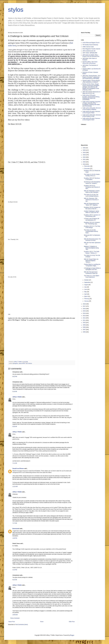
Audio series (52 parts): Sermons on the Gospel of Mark (91, 112)
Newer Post (12, 622)
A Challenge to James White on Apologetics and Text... (92, 269)
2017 (84, 306)
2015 (84, 311)
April (86, 294)
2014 (84, 313)
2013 (84, 316)
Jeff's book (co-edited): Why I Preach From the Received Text (91, 56)
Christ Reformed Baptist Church (91, 43)
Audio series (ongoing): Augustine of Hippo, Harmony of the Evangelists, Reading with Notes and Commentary (91, 104)
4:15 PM (15, 570)
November (87, 169)
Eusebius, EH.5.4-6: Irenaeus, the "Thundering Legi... (92, 223)
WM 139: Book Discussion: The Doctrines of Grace (92, 240)
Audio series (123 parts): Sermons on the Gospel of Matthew (92, 109)
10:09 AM (15, 615)
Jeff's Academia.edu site (89, 51)
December (87, 166)
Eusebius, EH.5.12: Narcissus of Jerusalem (92, 179)
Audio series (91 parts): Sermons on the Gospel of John (91, 119)
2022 (84, 157)
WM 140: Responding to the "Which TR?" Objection (91, 204)
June (86, 289)
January (87, 301)
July (86, 287)
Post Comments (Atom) (22, 625)
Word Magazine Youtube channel (91, 49)
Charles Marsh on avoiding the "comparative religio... (92, 265)
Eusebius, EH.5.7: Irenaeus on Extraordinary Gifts (92, 216)
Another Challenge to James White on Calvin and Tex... (92, 212)
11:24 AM (15, 486)
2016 (84, 309)
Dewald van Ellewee (18, 469)
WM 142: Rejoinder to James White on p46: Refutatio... (92, 192)
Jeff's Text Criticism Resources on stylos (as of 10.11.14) (91, 93)
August (86, 285)
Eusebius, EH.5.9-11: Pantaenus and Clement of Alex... (92, 187)
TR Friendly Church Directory (90, 45)
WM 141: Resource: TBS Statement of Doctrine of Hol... (91, 200)
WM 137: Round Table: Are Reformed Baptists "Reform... (91, 261)
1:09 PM (15, 538)
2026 (84, 148)
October (87, 280)
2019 (84, 164)
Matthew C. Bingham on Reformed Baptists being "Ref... (91, 248)
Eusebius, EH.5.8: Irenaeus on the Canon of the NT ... (92, 208)
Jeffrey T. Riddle (17, 397)
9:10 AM (15, 580)
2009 (84, 325)
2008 (84, 327)
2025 (84, 150)
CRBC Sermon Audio (88, 47)
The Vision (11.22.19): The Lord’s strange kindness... (92, 195)
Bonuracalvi (16, 529)
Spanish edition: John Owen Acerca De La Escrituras (90, 63)
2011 (84, 320)
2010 (84, 323)
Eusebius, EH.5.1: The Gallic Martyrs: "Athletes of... (92, 252)
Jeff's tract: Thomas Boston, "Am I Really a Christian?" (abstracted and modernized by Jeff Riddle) (91, 77)
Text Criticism (29, 363)
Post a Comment (15, 618)
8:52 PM (15, 377)
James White (22, 363)
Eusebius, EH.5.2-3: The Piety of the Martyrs (92, 227)
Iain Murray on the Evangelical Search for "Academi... (92, 183)
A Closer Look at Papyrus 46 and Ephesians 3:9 (92, 219)
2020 (84, 162)
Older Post (72, 622)
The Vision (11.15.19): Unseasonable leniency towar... (91, 231)
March (86, 296)
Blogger (72, 635)
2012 (84, 318)
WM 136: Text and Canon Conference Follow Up (91, 273)
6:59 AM (15, 426)
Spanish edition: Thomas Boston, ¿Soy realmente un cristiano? (91, 81)
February (87, 299)
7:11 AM (15, 463)
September (87, 282)
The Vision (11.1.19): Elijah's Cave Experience (92, 276)
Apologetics (15, 363)
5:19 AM (15, 391)
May (86, 292)
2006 (84, 332)
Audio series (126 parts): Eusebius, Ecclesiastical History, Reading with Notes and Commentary (91, 97)
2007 (84, 330)
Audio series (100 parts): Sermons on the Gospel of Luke (92, 116)
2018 (84, 304)
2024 (84, 153)
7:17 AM (15, 523)
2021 (84, 160)
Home (42, 622)
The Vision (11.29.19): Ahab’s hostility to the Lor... (92, 175)
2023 (84, 155)
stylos (16, 10)
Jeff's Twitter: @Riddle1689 (90, 53)
